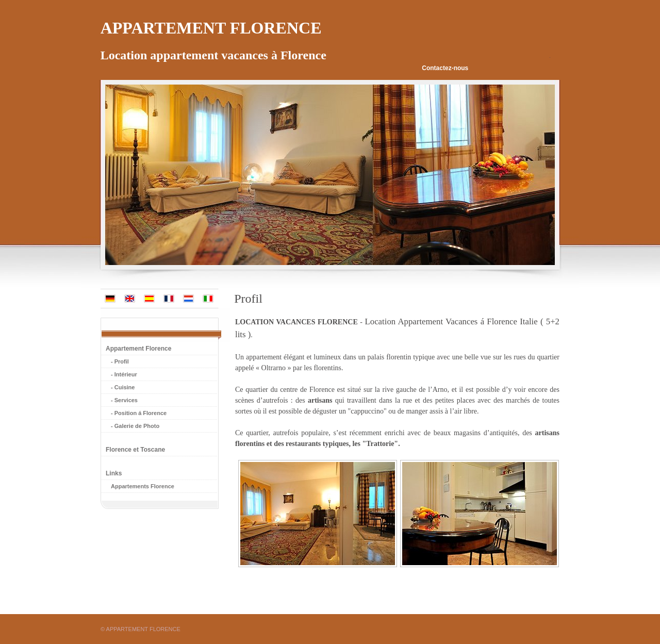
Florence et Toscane (135, 450)
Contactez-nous (445, 68)
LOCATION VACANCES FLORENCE (296, 322)
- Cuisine (123, 387)
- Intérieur (124, 374)
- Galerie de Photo (135, 426)
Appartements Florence (143, 486)
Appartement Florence (138, 349)
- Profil (120, 361)
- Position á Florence (139, 413)
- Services (124, 400)
